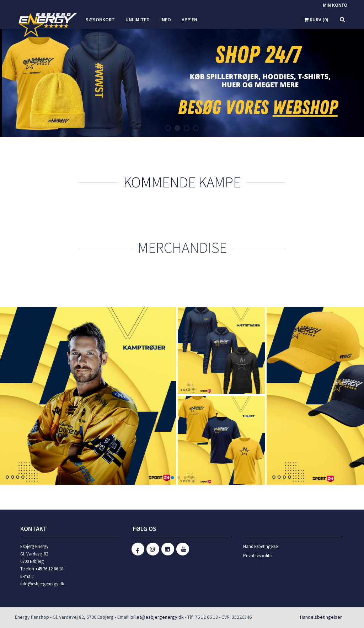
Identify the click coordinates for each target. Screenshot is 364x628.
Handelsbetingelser (261, 546)
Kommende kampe (182, 182)
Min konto (335, 5)
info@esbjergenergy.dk (42, 584)
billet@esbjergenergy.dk (157, 617)
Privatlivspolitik (258, 556)
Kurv (316, 20)
